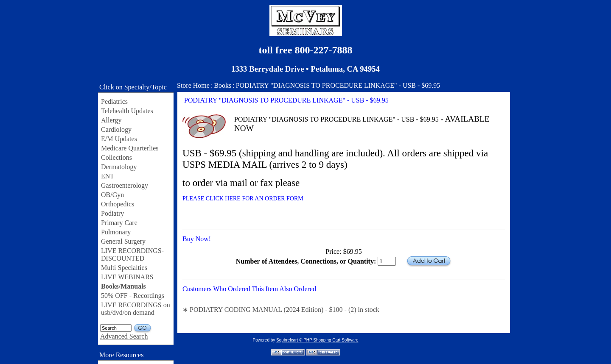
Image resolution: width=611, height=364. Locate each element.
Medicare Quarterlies (130, 148)
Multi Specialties (124, 268)
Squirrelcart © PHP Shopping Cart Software (317, 340)
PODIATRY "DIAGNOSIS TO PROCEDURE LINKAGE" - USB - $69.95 (338, 85)
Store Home (193, 85)
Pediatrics (114, 101)
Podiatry (112, 213)
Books (223, 85)
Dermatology (119, 167)
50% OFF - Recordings (133, 296)
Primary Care (119, 223)
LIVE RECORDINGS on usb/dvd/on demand (136, 309)
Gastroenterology (125, 185)
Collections (116, 157)
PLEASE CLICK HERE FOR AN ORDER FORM (243, 199)
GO (143, 328)
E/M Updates (119, 139)
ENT (108, 176)
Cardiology (116, 129)
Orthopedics (118, 204)
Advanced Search (124, 336)
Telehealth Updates (127, 111)
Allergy (111, 120)
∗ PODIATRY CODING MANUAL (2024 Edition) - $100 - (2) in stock (281, 310)
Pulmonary (116, 232)
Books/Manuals (123, 286)
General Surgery (123, 241)
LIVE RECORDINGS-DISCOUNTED (132, 254)
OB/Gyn (112, 195)
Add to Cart (429, 261)
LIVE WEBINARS (127, 277)
